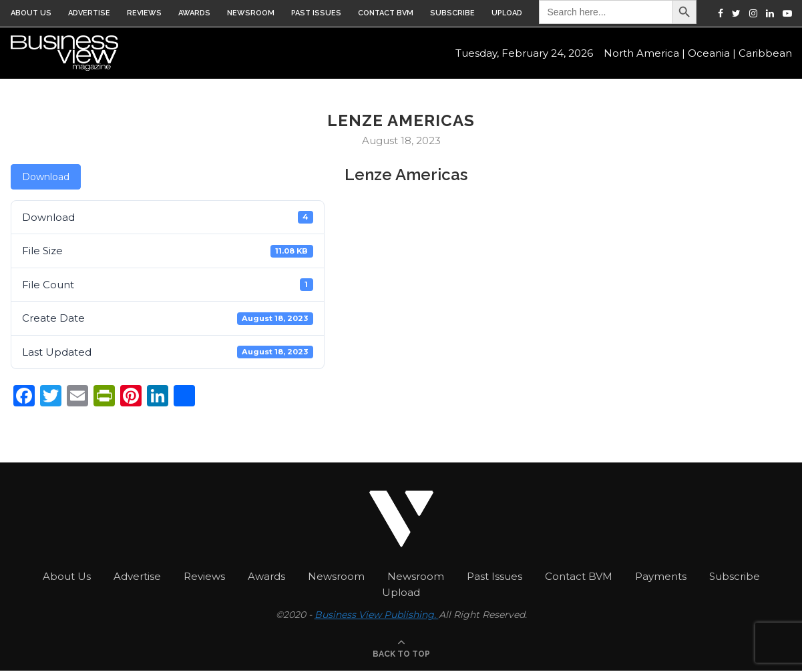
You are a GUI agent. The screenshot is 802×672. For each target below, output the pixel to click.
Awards (194, 13)
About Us (31, 13)
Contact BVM (386, 13)
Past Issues (316, 13)
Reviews (144, 13)
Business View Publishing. (377, 615)
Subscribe (452, 13)
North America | (644, 54)
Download (46, 177)
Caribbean (765, 54)
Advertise (89, 13)
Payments (661, 576)
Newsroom (251, 13)
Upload (507, 13)
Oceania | (712, 54)
